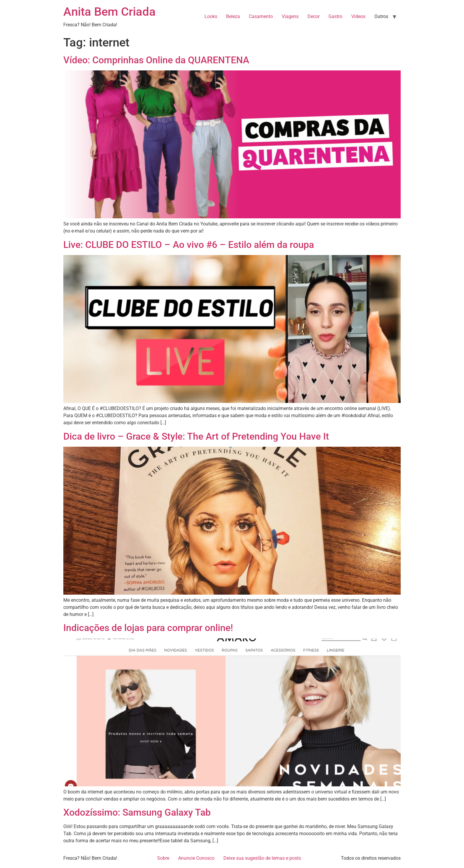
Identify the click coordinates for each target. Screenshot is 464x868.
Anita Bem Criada (109, 12)
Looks (211, 16)
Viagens (290, 16)
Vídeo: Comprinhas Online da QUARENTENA (156, 60)
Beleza (233, 16)
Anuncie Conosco (196, 858)
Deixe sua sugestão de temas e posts (262, 858)
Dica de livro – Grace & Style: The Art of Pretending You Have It (196, 436)
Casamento (261, 16)
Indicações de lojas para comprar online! (148, 628)
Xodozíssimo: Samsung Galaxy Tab (137, 812)
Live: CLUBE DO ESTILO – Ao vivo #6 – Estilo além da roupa (189, 245)
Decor (314, 16)
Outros (381, 16)
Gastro (335, 16)
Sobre (163, 858)
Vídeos (358, 16)
